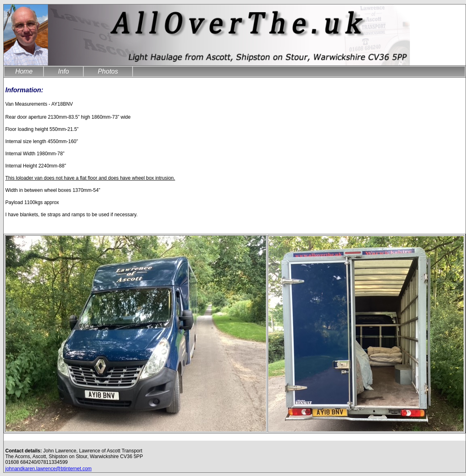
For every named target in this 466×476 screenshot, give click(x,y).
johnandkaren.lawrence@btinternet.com (48, 469)
